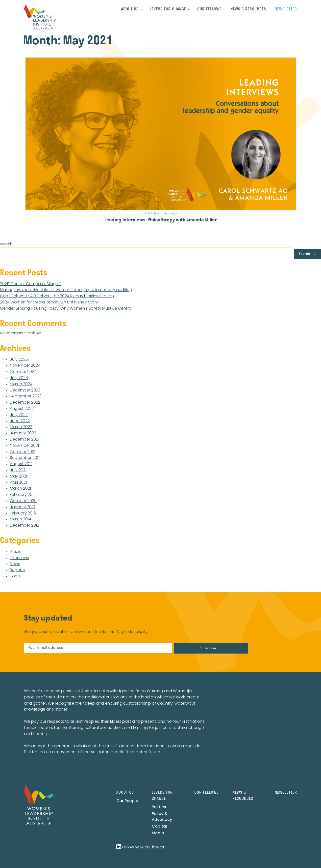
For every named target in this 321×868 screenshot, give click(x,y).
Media (158, 833)
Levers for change (168, 9)
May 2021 (18, 477)
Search (6, 244)
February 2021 (23, 495)
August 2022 (22, 409)
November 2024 (25, 366)
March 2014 (21, 519)
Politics (159, 807)
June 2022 (20, 421)
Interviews (19, 558)
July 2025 (19, 360)
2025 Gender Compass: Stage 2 (31, 284)
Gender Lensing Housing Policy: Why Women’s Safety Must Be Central (66, 309)
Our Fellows (210, 9)
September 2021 (25, 458)
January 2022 (23, 433)
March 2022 (21, 427)
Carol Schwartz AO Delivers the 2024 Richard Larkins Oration (57, 296)
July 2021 (18, 470)
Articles (17, 552)
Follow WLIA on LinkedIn (141, 847)
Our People (127, 801)
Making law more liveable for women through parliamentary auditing (66, 290)
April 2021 (18, 483)
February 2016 (23, 513)
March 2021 (20, 489)
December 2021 (25, 440)
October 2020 (23, 501)
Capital (159, 827)
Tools (15, 576)
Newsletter (286, 9)
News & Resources (248, 9)
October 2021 (23, 452)
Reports (17, 570)
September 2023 (26, 396)
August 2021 (21, 464)
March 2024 (21, 384)
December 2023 (25, 390)
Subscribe (208, 648)
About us (130, 9)
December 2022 (25, 403)
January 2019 (23, 507)
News (15, 564)
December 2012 (25, 526)
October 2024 (23, 372)
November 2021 (24, 446)
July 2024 (19, 378)
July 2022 (19, 415)
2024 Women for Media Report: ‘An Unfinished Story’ (49, 302)
